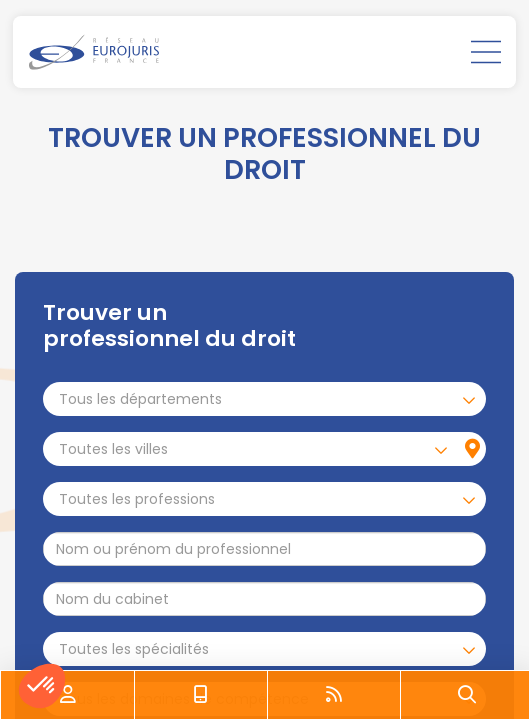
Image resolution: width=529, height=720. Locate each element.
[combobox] (264, 399)
